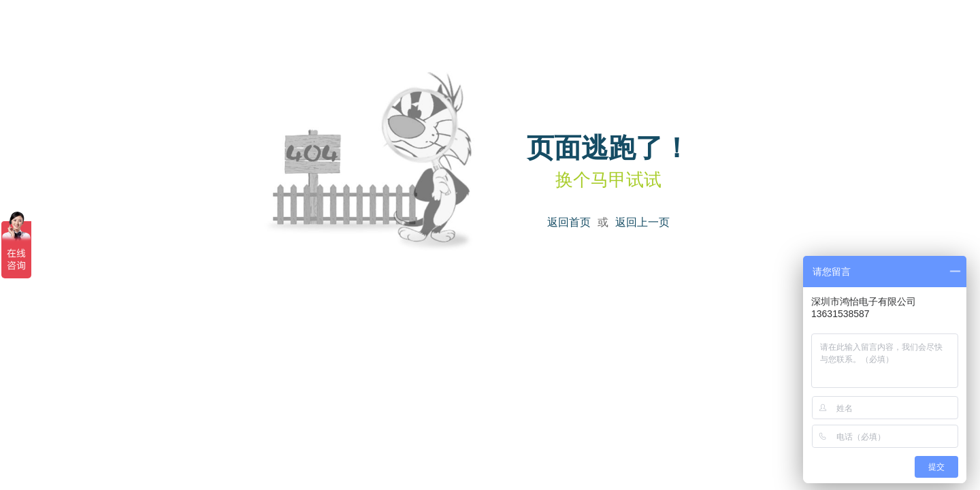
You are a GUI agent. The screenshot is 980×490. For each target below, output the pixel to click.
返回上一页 (642, 222)
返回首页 (569, 222)
